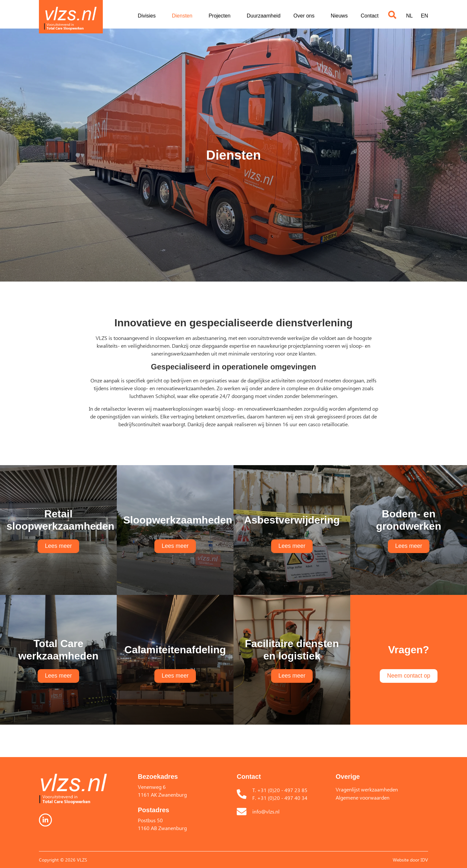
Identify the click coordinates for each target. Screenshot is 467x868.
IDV (424, 860)
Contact (370, 16)
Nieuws (339, 16)
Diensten (184, 16)
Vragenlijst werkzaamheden (367, 790)
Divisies (148, 16)
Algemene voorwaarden (363, 798)
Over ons (306, 16)
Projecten (221, 16)
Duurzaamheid (264, 16)
